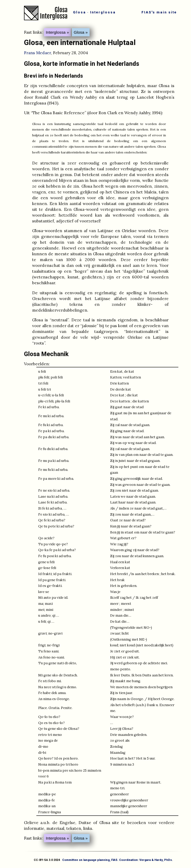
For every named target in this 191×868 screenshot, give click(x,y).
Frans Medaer (37, 53)
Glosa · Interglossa (94, 12)
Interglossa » (57, 32)
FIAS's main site (159, 12)
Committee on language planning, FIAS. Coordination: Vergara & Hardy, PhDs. (117, 860)
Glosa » (81, 32)
